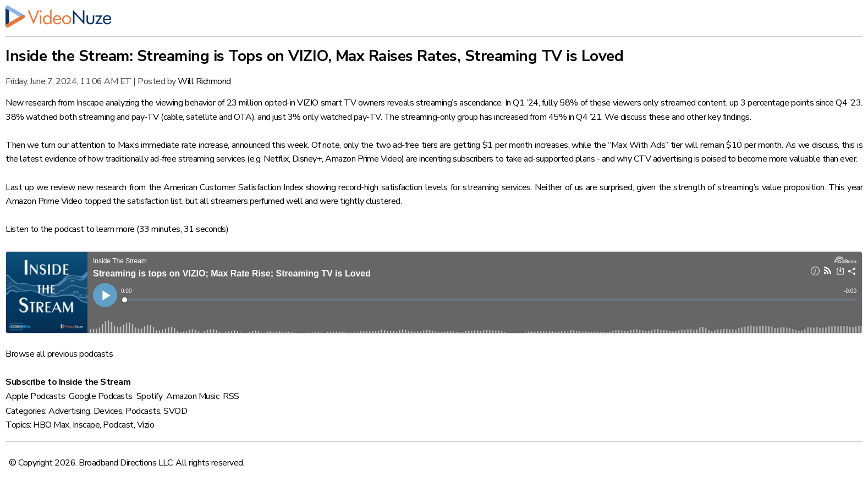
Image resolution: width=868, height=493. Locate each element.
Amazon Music (193, 396)
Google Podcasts (101, 396)
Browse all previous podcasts (59, 354)
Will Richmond (204, 81)
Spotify (150, 396)
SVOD (175, 411)
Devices (108, 411)
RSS (231, 396)
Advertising (69, 411)
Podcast (118, 425)
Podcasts (143, 411)
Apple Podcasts (35, 396)
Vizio (146, 425)
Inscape (86, 425)
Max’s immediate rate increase (173, 145)
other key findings (718, 117)
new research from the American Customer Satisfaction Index (190, 187)
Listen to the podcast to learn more (70, 229)
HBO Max (51, 425)
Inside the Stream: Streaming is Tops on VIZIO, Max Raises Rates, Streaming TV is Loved (314, 56)
